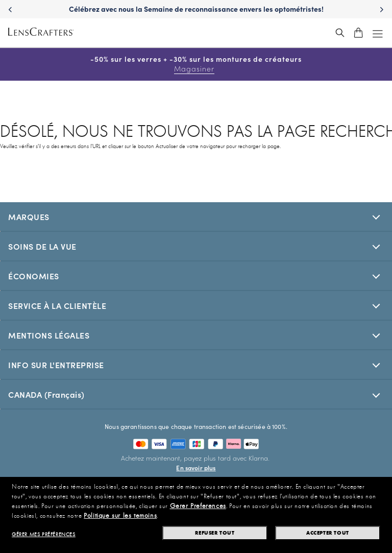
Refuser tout (215, 533)
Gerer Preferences (198, 506)
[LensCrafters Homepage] (41, 33)
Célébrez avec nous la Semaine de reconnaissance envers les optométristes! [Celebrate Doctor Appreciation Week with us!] (196, 9)
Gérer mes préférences (44, 535)
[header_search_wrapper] (340, 33)
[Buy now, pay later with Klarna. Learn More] (196, 463)
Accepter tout (328, 533)
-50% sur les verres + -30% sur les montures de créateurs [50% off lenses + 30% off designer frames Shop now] (196, 64)
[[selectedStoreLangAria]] (196, 394)
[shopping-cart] (358, 33)
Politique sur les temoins (120, 516)
